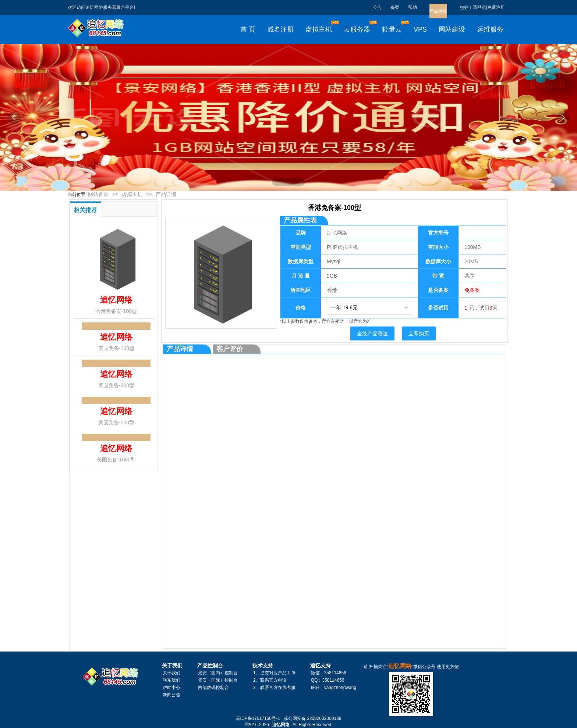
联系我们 (171, 680)
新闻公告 (171, 695)
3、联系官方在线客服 (274, 688)
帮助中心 (171, 688)
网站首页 (98, 194)
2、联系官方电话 (270, 680)
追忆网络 (281, 725)
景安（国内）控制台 (218, 673)
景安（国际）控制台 (218, 680)
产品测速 (438, 11)
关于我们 (171, 673)
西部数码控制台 (213, 688)
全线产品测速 (372, 333)
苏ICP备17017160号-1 (258, 718)
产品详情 (166, 194)
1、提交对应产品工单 (274, 673)
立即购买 (419, 333)
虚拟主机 (132, 194)
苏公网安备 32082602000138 (313, 718)
